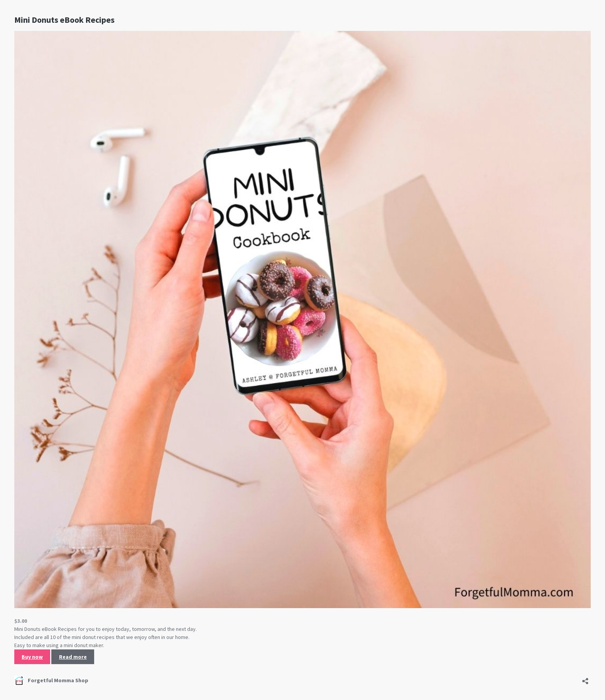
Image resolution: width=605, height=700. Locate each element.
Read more (73, 657)
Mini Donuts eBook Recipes (64, 20)
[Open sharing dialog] (585, 679)
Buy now (32, 657)
